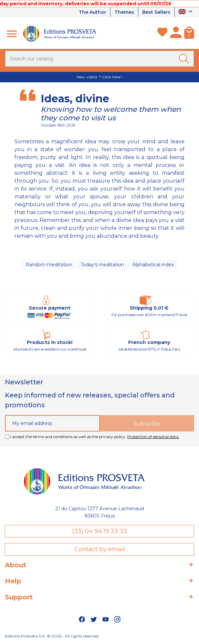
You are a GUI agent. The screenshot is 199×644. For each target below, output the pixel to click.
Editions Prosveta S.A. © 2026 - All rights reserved (52, 636)
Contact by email (100, 549)
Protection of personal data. (153, 437)
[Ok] (185, 59)
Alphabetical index (153, 265)
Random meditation (49, 265)
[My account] (176, 34)
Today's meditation (102, 265)
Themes (124, 12)
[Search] (99, 59)
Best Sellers (156, 12)
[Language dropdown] (186, 12)
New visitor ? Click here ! (99, 77)
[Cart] (189, 34)
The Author (92, 12)
